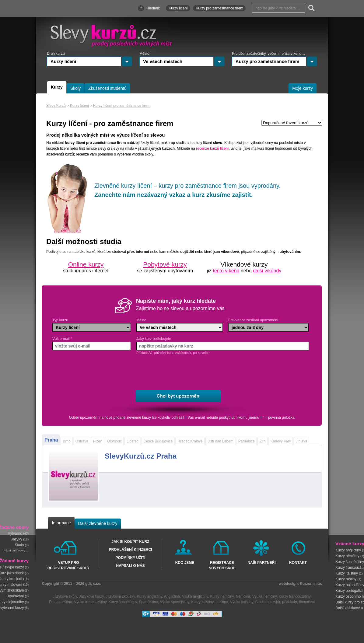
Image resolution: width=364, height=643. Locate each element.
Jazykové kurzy (91, 596)
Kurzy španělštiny (123, 602)
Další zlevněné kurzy (98, 523)
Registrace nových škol (222, 565)
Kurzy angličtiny (348, 550)
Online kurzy (86, 264)
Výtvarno (15, 534)
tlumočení (307, 602)
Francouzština (60, 602)
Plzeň (98, 441)
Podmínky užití (131, 558)
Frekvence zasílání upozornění (253, 320)
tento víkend (226, 271)
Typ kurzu (60, 320)
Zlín (263, 441)
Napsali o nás (130, 566)
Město (141, 320)
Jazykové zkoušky (120, 596)
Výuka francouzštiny (90, 602)
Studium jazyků (268, 602)
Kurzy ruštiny (346, 579)
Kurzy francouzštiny (295, 596)
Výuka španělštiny (175, 602)
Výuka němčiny (264, 596)
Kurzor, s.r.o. (311, 584)
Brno (66, 441)
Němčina (243, 596)
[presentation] (184, 373)
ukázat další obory (14, 551)
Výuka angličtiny (195, 596)
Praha (51, 440)
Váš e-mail (62, 339)
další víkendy (267, 271)
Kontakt (298, 563)
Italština (222, 602)
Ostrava (82, 441)
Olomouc (114, 441)
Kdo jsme (185, 563)
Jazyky (17, 540)
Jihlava (301, 441)
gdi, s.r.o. (93, 584)
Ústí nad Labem (220, 441)
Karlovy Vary (281, 441)
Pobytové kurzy (165, 264)
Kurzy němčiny (347, 556)
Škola (19, 545)
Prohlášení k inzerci (130, 550)
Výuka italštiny (242, 602)
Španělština (148, 602)
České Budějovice (158, 441)
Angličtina (172, 596)
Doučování (15, 596)
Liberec (133, 441)
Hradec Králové (190, 441)
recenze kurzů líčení (212, 149)
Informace (61, 523)
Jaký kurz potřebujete (154, 339)
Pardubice (247, 441)
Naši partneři (261, 563)
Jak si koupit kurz (130, 542)
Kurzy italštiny (347, 573)
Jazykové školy (65, 596)
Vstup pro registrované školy (69, 565)
